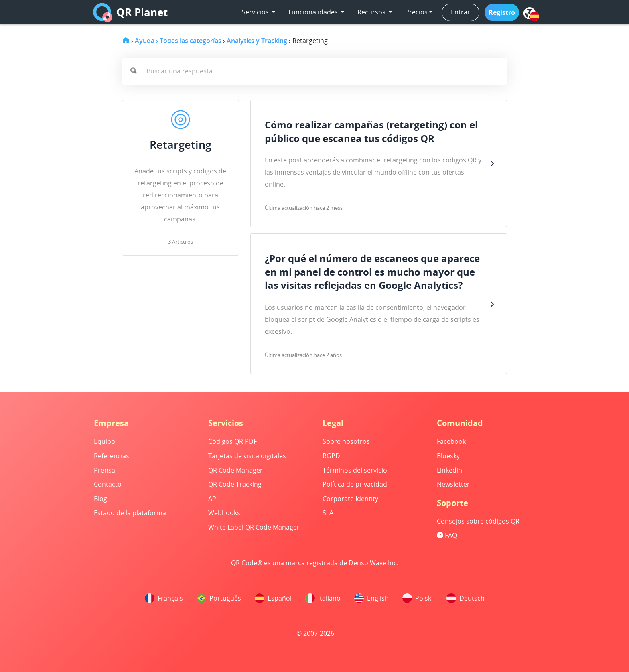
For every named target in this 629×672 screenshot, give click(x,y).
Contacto (108, 484)
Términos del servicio (355, 470)
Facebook (451, 441)
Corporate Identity (350, 499)
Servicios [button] (256, 12)
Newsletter (453, 484)
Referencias (112, 456)
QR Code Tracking (235, 484)
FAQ (447, 535)
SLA (328, 513)
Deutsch (466, 598)
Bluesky (448, 456)
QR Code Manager (235, 470)
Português (219, 598)
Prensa (104, 470)
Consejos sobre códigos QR (478, 521)
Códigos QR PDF (232, 441)
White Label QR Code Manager (254, 527)
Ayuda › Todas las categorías (178, 41)
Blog (100, 499)
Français (164, 598)
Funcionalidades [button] (314, 12)
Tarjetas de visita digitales (247, 456)
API (213, 499)
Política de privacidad (355, 484)
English (371, 598)
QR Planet (130, 12)
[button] (502, 12)
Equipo (104, 441)
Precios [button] (416, 12)
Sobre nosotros (346, 441)
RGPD (331, 456)
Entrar (461, 12)
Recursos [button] (372, 12)
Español (273, 598)
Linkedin (449, 470)
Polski (418, 598)
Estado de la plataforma (130, 513)
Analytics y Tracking (257, 41)
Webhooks (224, 513)
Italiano (323, 598)
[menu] (530, 13)
